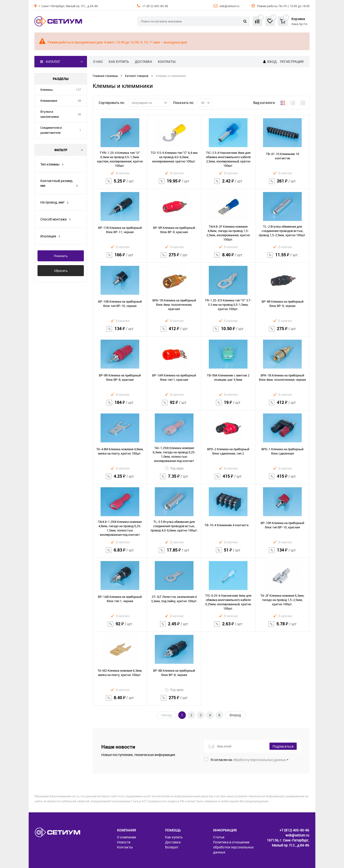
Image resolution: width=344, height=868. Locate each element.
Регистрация (292, 62)
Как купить (119, 62)
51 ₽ (228, 553)
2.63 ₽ (228, 627)
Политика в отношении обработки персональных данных (233, 847)
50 (79, 114)
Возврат (172, 847)
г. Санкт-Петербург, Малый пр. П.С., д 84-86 (68, 6)
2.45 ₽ (174, 627)
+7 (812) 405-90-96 (155, 6)
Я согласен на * (250, 760)
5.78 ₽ (282, 627)
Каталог (50, 62)
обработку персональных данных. (260, 760)
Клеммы (47, 90)
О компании (126, 837)
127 (78, 90)
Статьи (219, 837)
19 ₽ (228, 405)
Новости (124, 842)
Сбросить (61, 271)
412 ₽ (174, 332)
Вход (272, 62)
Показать (61, 256)
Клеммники (49, 101)
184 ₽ (120, 405)
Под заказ (174, 468)
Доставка (143, 62)
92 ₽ (174, 405)
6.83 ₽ (120, 553)
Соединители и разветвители (51, 130)
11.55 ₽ (282, 258)
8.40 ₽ (228, 258)
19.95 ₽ (174, 184)
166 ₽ (120, 258)
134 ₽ (120, 332)
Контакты (167, 62)
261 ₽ (282, 184)
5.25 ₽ (120, 184)
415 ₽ (228, 479)
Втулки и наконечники (50, 114)
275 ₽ (174, 258)
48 (79, 101)
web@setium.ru (229, 6)
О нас (98, 62)
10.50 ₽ (228, 332)
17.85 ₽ (174, 553)
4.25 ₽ (120, 479)
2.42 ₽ (228, 184)
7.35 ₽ (174, 479)
